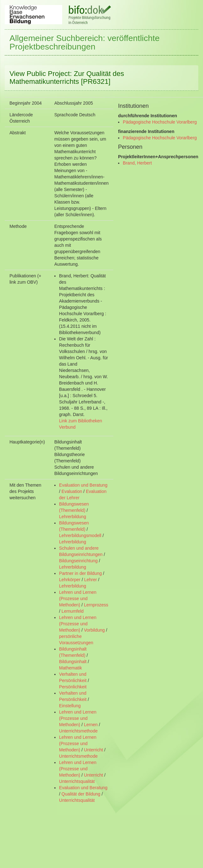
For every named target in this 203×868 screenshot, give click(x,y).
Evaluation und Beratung (83, 485)
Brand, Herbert (137, 163)
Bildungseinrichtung (78, 561)
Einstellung (70, 706)
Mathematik (70, 668)
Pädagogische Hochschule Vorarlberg (160, 122)
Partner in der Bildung (80, 573)
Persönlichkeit (73, 687)
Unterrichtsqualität (77, 781)
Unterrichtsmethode (78, 731)
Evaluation (72, 491)
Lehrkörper (70, 580)
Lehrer (90, 580)
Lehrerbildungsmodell (80, 535)
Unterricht (94, 750)
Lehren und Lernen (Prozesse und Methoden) (78, 599)
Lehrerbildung (73, 517)
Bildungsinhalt (73, 662)
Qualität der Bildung (81, 794)
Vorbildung (94, 630)
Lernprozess (96, 605)
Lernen (91, 725)
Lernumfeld (73, 611)
